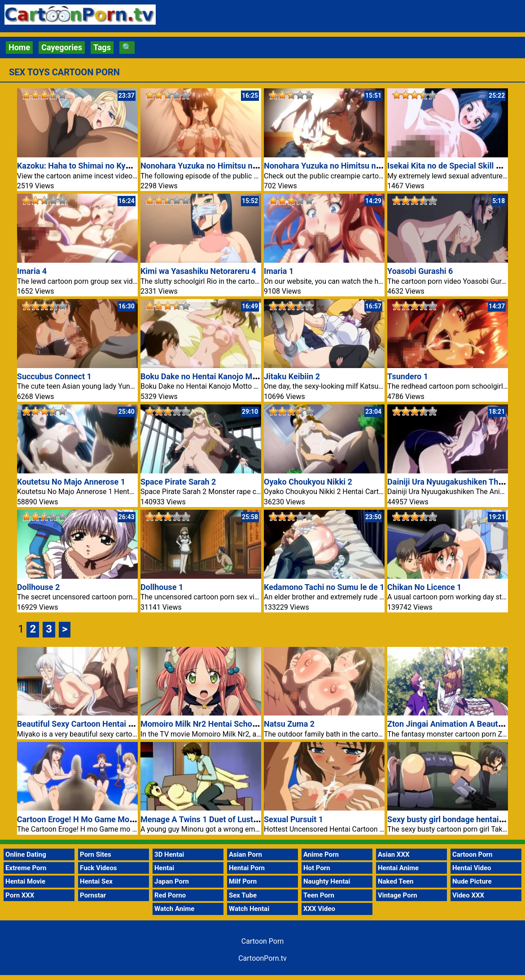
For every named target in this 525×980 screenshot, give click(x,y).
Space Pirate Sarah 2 (178, 482)
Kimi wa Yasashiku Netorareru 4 (198, 271)
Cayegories (62, 47)
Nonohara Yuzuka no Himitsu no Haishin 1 (340, 166)
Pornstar (93, 895)
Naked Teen (396, 881)
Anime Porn (321, 854)
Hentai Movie (25, 881)
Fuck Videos (98, 868)
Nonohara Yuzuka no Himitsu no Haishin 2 (217, 166)
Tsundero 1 (408, 376)
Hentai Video (472, 868)
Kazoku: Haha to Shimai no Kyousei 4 (84, 166)
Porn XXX (20, 895)
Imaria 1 (279, 271)
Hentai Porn (247, 868)
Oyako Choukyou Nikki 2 (308, 482)
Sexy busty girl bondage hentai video (454, 819)
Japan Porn (172, 881)
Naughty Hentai (327, 881)
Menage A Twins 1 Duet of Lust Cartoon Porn (222, 819)
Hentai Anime (398, 868)
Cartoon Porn (472, 854)
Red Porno (170, 895)
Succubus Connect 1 (54, 376)
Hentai (164, 868)
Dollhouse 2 (38, 587)
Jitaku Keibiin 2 (292, 376)
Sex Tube (243, 895)
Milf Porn (243, 881)
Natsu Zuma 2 (289, 724)
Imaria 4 (32, 271)
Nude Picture (472, 881)
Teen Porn (319, 895)
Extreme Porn (26, 868)
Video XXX (468, 895)
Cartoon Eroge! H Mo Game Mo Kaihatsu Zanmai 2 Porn (118, 819)
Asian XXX (394, 854)
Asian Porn (245, 854)
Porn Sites (96, 854)
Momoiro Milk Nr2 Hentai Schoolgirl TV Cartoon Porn (237, 724)
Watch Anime (174, 909)
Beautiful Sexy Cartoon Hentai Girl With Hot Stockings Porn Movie (136, 724)
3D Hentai (169, 854)
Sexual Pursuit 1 (293, 819)
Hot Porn (317, 868)
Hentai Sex (96, 881)
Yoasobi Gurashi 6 (420, 271)
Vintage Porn (398, 895)
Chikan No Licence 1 (424, 587)
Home (19, 47)
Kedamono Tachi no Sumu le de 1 (324, 587)
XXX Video (319, 909)
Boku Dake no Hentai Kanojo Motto (204, 376)
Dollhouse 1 (162, 587)
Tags (102, 47)
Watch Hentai (249, 909)
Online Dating (26, 854)
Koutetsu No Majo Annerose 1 (71, 482)
